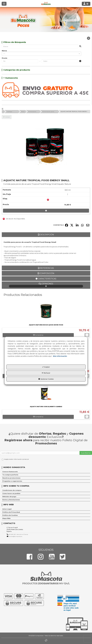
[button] (89, 39)
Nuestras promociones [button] (11, 478)
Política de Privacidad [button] (11, 512)
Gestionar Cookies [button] (46, 379)
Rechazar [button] (46, 373)
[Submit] (80, 61)
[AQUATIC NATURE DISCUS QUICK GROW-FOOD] (46, 311)
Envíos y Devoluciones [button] (11, 500)
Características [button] (46, 279)
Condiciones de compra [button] (12, 490)
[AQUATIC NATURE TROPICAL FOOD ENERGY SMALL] (46, 146)
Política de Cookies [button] (10, 515)
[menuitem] (46, 472)
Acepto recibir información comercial (15, 459)
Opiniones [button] (46, 285)
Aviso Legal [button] (7, 509)
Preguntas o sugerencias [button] (12, 481)
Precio (4, 58)
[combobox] (42, 54)
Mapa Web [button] (6, 518)
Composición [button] (46, 273)
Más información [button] (60, 356)
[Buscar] (80, 46)
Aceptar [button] (46, 367)
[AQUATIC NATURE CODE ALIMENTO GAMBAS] (46, 393)
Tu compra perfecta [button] (10, 475)
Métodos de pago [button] (9, 497)
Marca (4, 51)
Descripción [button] (46, 235)
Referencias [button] (46, 268)
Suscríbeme (86, 453)
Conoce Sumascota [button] (10, 472)
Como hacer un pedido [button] (11, 494)
